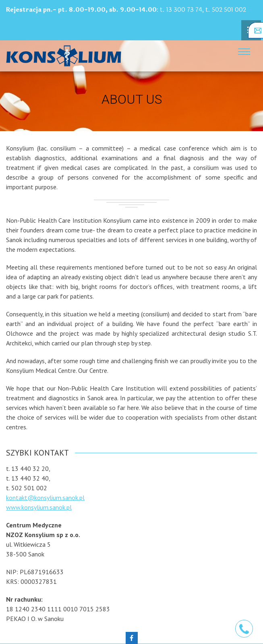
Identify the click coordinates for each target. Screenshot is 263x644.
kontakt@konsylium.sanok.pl (45, 498)
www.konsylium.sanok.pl (39, 507)
